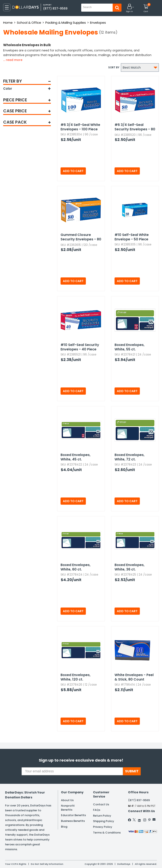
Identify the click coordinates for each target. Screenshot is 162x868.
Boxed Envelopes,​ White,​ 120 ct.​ (76, 677)
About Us (67, 800)
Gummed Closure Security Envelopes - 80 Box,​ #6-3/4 (81, 237)
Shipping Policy (104, 821)
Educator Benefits (73, 815)
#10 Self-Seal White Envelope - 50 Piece (132, 237)
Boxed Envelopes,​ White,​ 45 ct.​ (76, 457)
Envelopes (98, 23)
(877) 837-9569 (55, 8)
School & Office (29, 23)
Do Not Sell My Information (47, 864)
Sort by (114, 67)
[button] (130, 8)
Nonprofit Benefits (68, 808)
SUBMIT (132, 771)
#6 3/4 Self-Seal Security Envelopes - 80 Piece (135, 127)
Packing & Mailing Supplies (66, 23)
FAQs (97, 810)
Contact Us (101, 804)
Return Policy (102, 816)
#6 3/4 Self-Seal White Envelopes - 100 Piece (80, 127)
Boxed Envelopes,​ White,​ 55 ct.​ (130, 347)
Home (8, 23)
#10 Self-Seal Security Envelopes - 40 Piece (80, 347)
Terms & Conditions (107, 833)
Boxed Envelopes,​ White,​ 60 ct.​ (76, 567)
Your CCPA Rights (16, 864)
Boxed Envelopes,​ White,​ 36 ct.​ (130, 567)
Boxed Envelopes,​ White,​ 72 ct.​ (130, 457)
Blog (64, 827)
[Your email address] (72, 771)
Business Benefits (73, 821)
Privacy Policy (103, 827)
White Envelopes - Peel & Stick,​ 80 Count (134, 677)
